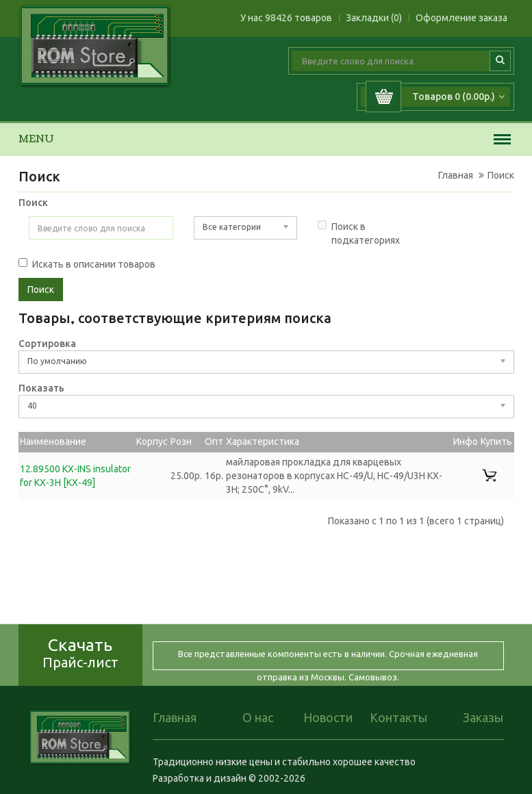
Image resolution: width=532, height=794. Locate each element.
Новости (328, 717)
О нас (258, 717)
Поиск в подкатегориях (359, 233)
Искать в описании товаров (87, 264)
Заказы (483, 717)
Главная (456, 175)
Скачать (80, 653)
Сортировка (47, 344)
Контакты (398, 717)
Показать (41, 388)
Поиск (501, 175)
